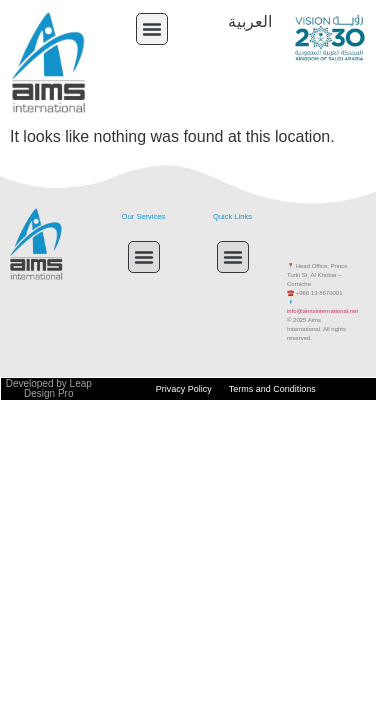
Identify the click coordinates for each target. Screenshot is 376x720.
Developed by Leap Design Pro (49, 388)
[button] (152, 29)
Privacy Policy (184, 389)
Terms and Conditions (272, 389)
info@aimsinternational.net (322, 311)
